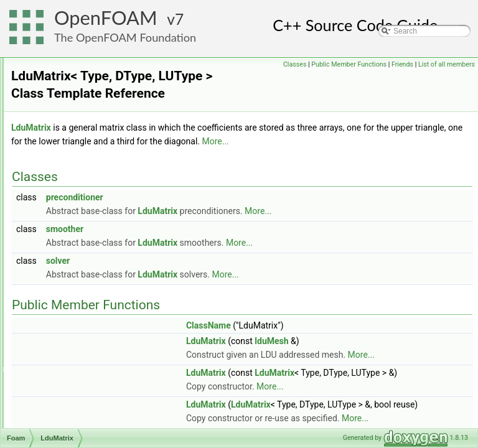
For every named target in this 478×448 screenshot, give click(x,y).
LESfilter (65, 345)
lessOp (63, 414)
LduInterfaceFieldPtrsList (92, 236)
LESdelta (66, 332)
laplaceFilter (71, 113)
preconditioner (230, 228)
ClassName (364, 357)
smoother (220, 260)
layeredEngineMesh (84, 154)
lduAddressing (75, 181)
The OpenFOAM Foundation (125, 37)
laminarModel (73, 72)
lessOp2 (65, 427)
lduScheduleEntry (80, 304)
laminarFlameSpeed (84, 58)
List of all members (447, 78)
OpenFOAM (106, 18)
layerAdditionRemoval (87, 140)
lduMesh (65, 277)
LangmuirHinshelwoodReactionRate (110, 99)
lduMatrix (66, 263)
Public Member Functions (407, 64)
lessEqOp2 (69, 386)
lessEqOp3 (69, 400)
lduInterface (71, 195)
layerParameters (78, 167)
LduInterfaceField (80, 208)
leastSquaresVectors (85, 318)
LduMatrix (68, 250)
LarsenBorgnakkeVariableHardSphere (114, 126)
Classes (353, 64)
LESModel (68, 359)
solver (214, 292)
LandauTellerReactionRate (95, 85)
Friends (461, 64)
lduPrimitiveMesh (79, 291)
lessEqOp (67, 373)
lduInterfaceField (79, 222)
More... (218, 172)
